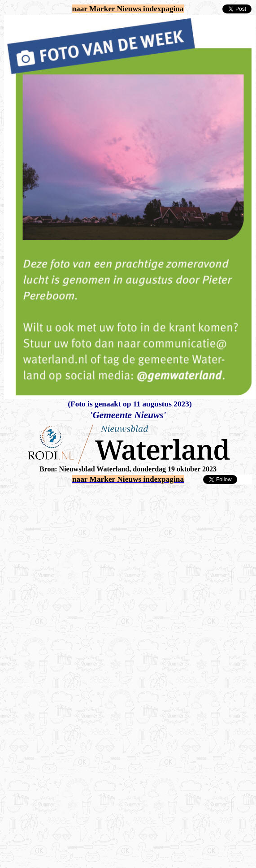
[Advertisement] (87, 572)
